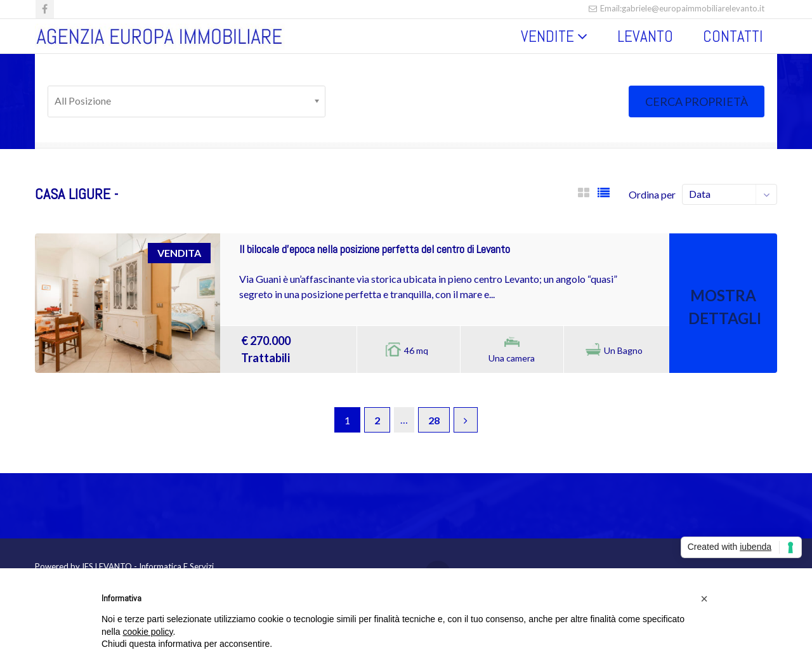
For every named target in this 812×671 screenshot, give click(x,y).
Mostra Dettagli (725, 307)
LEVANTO (645, 36)
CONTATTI (733, 36)
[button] (704, 599)
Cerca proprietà (697, 101)
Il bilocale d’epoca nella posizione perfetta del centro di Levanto (375, 249)
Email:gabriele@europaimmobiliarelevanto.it (676, 8)
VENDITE (547, 36)
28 (434, 420)
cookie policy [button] (147, 632)
